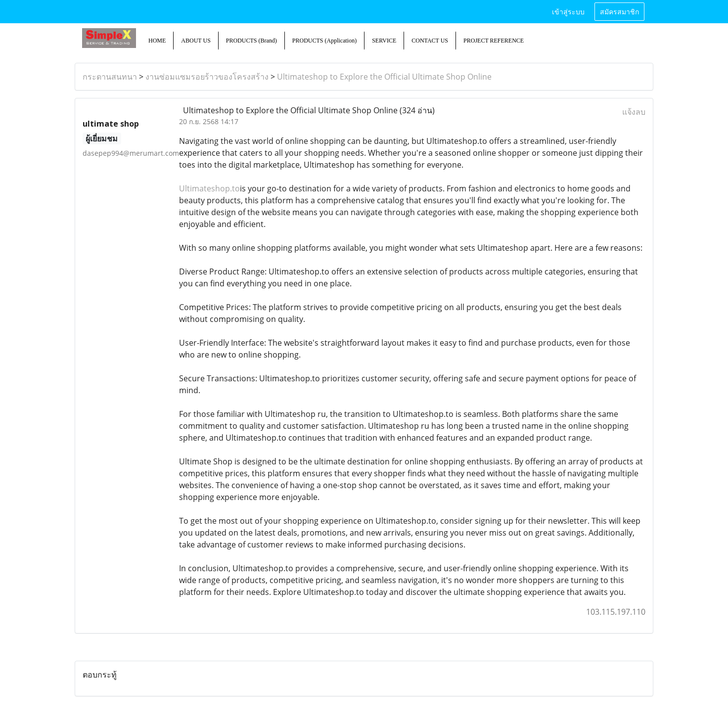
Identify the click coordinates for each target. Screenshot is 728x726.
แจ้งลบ (634, 112)
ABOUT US (196, 41)
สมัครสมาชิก (619, 11)
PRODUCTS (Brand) (251, 41)
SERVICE (384, 41)
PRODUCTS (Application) (324, 41)
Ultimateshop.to (209, 188)
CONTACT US (430, 41)
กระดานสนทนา (110, 77)
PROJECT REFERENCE (494, 41)
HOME (157, 41)
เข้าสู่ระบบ (568, 11)
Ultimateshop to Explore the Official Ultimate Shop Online (384, 77)
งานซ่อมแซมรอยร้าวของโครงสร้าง (207, 77)
